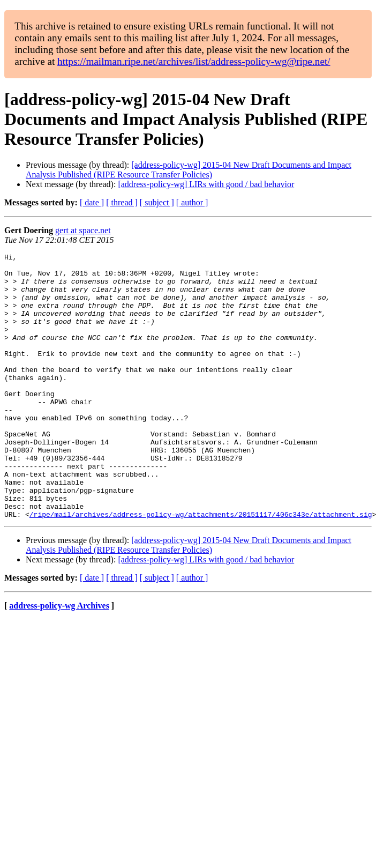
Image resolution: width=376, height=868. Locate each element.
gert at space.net (83, 230)
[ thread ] (122, 202)
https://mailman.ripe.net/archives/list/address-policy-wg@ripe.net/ (194, 61)
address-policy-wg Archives (59, 659)
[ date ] (92, 202)
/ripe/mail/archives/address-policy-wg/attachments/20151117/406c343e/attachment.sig (201, 567)
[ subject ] (157, 202)
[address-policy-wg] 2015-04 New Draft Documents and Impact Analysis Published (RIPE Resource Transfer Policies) (189, 170)
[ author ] (192, 202)
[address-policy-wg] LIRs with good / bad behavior (206, 184)
